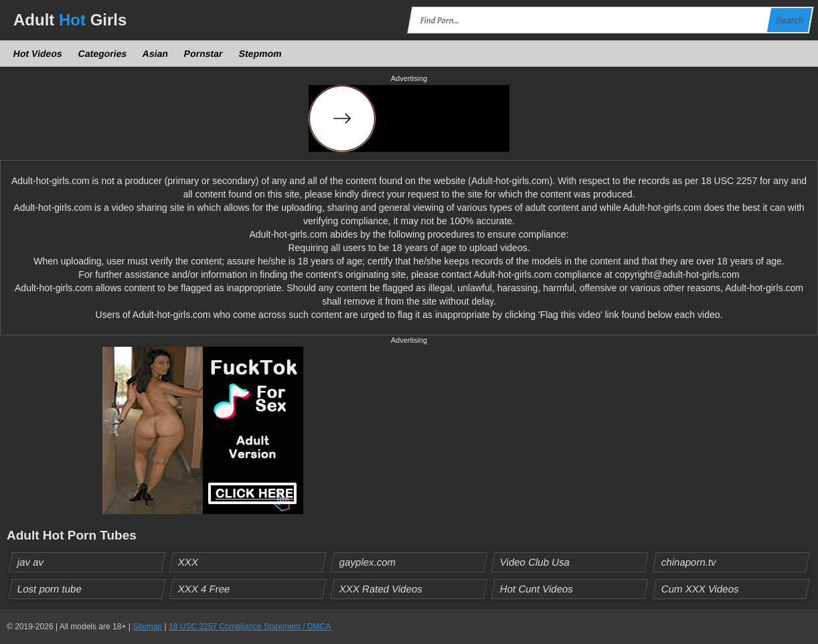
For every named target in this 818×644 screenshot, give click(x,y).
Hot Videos (38, 54)
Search (789, 20)
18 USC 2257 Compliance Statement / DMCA (250, 627)
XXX (188, 562)
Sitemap (147, 627)
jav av (31, 562)
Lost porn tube (50, 589)
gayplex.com (367, 562)
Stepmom (260, 54)
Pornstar (203, 54)
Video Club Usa (535, 562)
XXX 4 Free (204, 589)
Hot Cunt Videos (537, 589)
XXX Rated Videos (381, 589)
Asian (156, 54)
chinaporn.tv (688, 562)
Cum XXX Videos (700, 589)
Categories (102, 54)
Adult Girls (70, 20)
